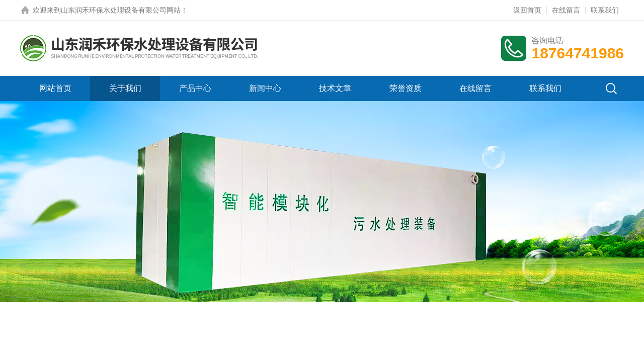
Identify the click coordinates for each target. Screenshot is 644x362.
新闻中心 (265, 88)
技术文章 (335, 88)
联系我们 (605, 10)
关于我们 (125, 88)
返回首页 (527, 10)
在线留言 (566, 10)
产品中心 (195, 88)
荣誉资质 (406, 88)
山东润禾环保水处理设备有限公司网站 (121, 10)
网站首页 (55, 88)
